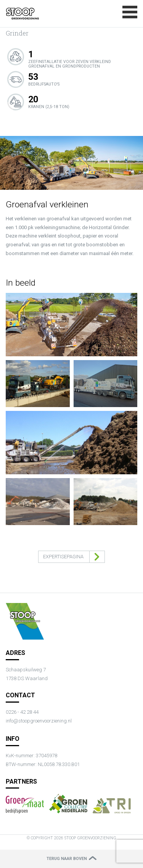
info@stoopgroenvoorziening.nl (39, 721)
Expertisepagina (63, 557)
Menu (130, 12)
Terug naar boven (67, 859)
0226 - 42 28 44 (22, 712)
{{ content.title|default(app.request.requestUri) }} (22, 14)
